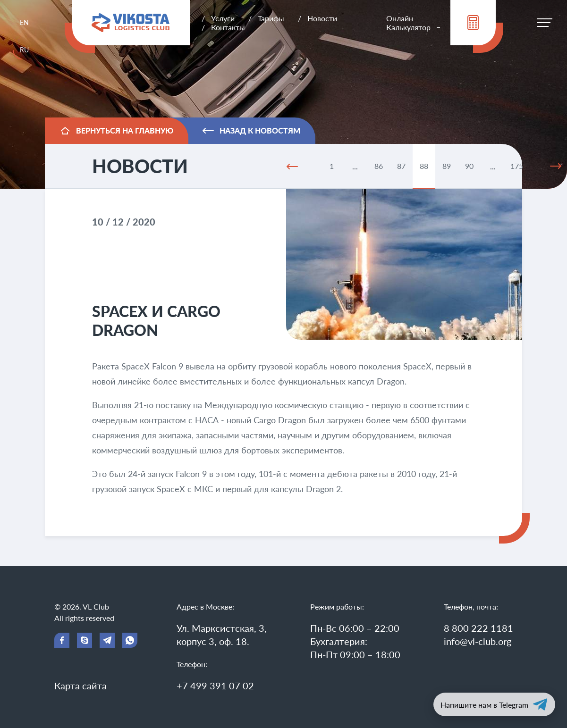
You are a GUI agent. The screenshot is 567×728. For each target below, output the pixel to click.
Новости (322, 18)
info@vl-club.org (478, 641)
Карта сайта (80, 686)
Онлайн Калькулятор (408, 23)
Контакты (228, 27)
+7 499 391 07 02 (215, 686)
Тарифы (271, 18)
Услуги (223, 18)
